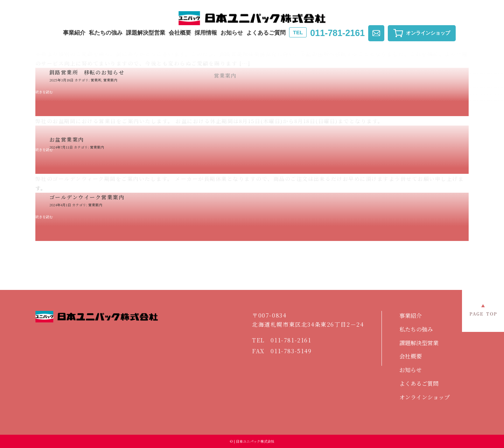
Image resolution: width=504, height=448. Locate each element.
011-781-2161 (327, 33)
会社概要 (180, 33)
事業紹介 (74, 33)
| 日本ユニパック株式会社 (254, 441)
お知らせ (232, 33)
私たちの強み (106, 33)
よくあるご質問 (266, 33)
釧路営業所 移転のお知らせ (87, 72)
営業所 (96, 80)
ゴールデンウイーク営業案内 (87, 197)
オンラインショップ (425, 397)
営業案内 (110, 80)
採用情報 (206, 33)
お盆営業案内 (67, 139)
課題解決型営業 (146, 33)
